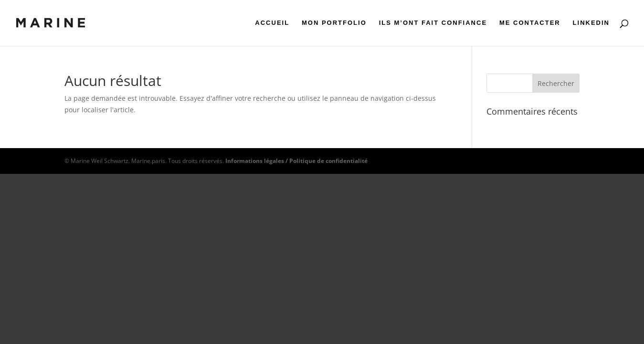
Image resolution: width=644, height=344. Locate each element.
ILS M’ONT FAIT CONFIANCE (433, 23)
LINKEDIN (591, 23)
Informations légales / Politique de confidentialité (296, 161)
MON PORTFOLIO (334, 23)
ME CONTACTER (530, 23)
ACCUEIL (272, 23)
